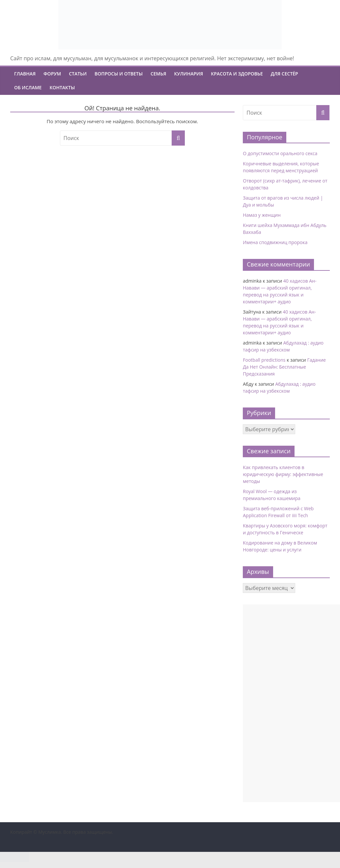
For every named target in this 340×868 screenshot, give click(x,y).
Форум (52, 74)
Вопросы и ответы (119, 74)
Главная (25, 74)
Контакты (62, 87)
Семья (158, 74)
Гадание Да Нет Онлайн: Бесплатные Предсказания (284, 367)
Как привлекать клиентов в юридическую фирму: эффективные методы (283, 474)
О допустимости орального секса (280, 153)
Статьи (78, 74)
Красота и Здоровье (237, 74)
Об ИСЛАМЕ (28, 87)
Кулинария (189, 74)
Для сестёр (284, 74)
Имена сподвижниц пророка (275, 242)
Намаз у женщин (262, 215)
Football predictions (264, 360)
